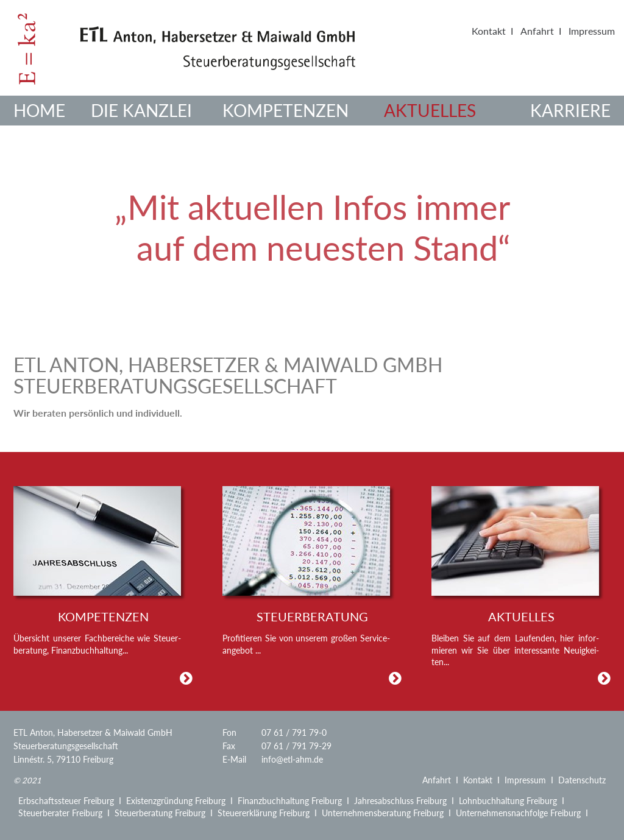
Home (39, 110)
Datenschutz (582, 780)
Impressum (592, 31)
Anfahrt (537, 31)
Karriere (570, 110)
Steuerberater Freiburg (60, 813)
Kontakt (489, 31)
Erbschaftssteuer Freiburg (66, 801)
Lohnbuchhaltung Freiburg (508, 801)
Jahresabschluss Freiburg (400, 801)
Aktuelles (430, 110)
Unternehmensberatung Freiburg (383, 813)
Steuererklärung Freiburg (264, 813)
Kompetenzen (285, 110)
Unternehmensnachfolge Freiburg (518, 813)
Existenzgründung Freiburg (176, 801)
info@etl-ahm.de (292, 759)
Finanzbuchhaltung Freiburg (290, 801)
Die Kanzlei (141, 110)
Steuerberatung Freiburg (160, 813)
